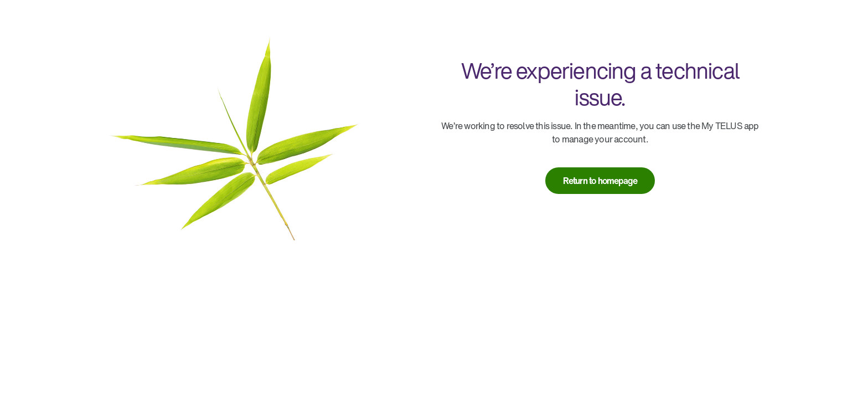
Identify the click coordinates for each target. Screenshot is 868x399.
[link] (600, 181)
